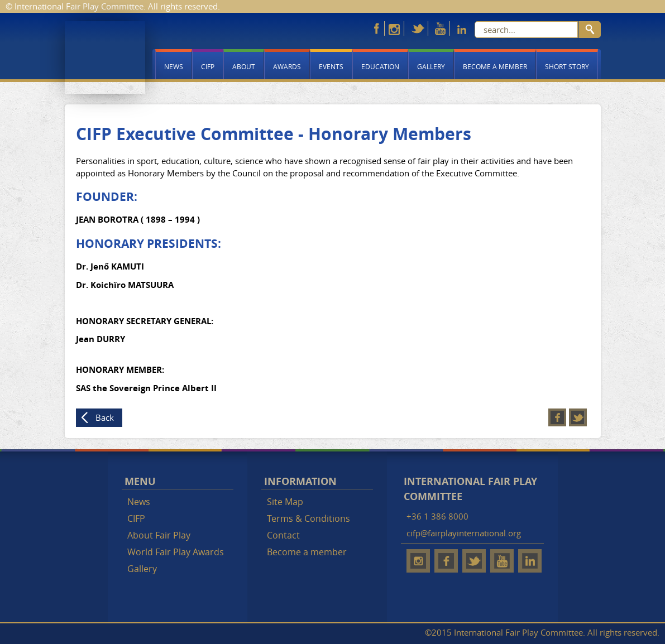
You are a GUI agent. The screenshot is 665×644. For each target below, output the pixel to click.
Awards (287, 66)
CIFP (208, 66)
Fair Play (105, 57)
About (244, 66)
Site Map (285, 502)
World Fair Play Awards (176, 552)
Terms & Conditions (308, 518)
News (174, 66)
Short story (567, 66)
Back (105, 417)
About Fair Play (159, 535)
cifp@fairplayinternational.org (464, 533)
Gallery (431, 66)
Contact (283, 535)
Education (380, 66)
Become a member (495, 66)
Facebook (557, 417)
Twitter (578, 417)
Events (331, 66)
